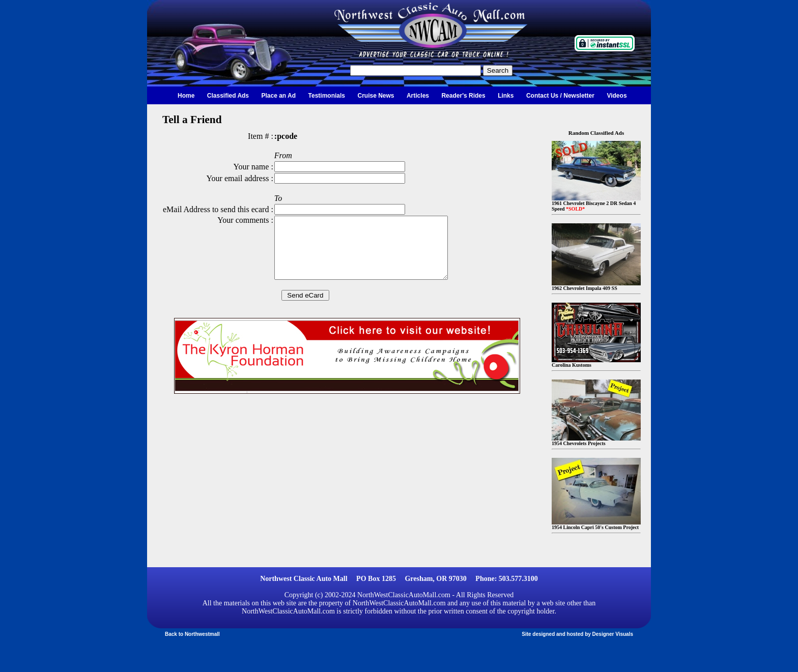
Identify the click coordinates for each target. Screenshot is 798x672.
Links (506, 96)
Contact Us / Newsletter (560, 96)
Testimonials (327, 96)
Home (186, 96)
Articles (418, 96)
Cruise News (376, 96)
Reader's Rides (463, 96)
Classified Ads (228, 96)
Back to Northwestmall (192, 634)
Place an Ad (279, 96)
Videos (617, 96)
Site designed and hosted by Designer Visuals (577, 634)
